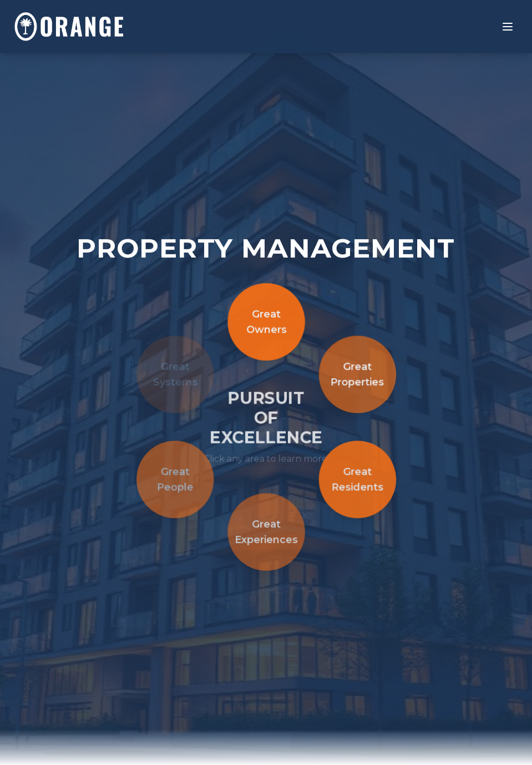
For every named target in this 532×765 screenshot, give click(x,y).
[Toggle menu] (508, 27)
